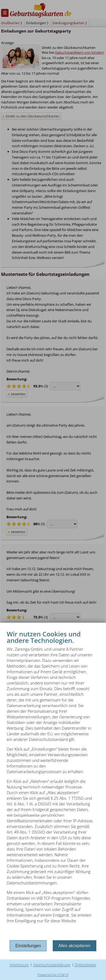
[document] (53, 784)
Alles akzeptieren (75, 946)
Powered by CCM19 (53, 975)
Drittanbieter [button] (86, 965)
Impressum (19, 965)
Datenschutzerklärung (52, 965)
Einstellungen (28, 946)
